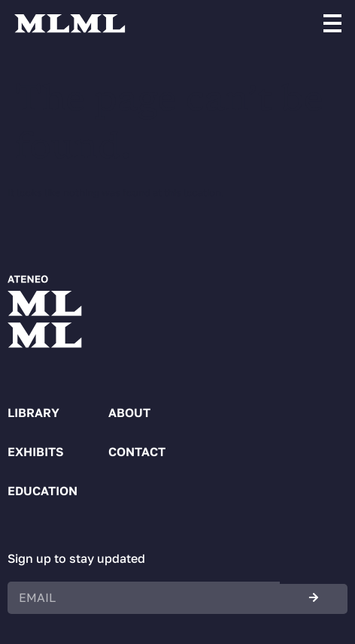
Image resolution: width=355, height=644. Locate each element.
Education (42, 491)
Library (33, 413)
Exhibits (36, 452)
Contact (137, 452)
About (129, 413)
